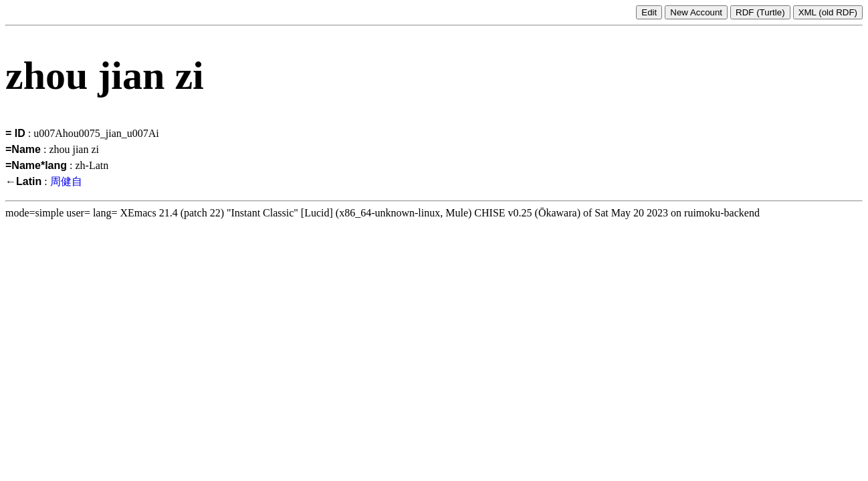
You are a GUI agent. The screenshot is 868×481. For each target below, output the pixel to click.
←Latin (23, 181)
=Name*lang (36, 165)
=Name (23, 149)
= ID (15, 133)
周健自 (66, 181)
